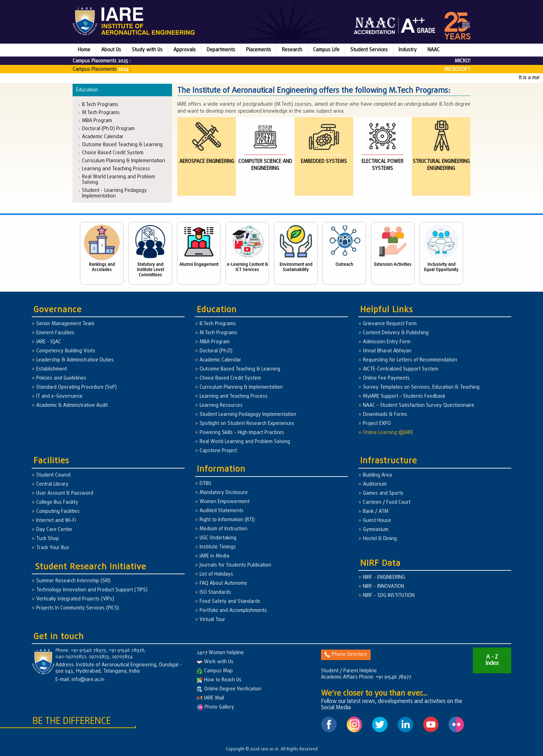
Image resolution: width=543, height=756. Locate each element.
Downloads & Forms (385, 415)
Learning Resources (221, 406)
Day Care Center (54, 530)
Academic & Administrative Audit (72, 406)
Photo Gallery (215, 707)
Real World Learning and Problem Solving (118, 179)
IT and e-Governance (59, 396)
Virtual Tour (212, 620)
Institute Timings (218, 547)
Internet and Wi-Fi (56, 521)
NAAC (434, 50)
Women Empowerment (225, 502)
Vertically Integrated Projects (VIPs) (75, 599)
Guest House (377, 521)
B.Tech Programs (100, 104)
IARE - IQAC (49, 342)
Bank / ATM (376, 512)
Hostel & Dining (380, 539)
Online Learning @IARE (388, 433)
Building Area (377, 475)
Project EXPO (377, 424)
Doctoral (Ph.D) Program (108, 129)
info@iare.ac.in (88, 680)
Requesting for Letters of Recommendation (410, 360)
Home (84, 50)
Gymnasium (376, 530)
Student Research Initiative (91, 567)
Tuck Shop (48, 539)
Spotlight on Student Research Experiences (247, 424)
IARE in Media (214, 556)
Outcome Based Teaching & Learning (122, 145)
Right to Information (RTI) (227, 520)
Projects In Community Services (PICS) (78, 608)
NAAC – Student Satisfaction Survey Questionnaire (419, 406)
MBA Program (97, 121)
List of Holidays (216, 574)
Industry (408, 50)
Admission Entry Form (387, 342)
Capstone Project (218, 451)
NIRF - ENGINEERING (384, 578)
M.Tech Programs (101, 113)
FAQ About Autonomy (223, 583)
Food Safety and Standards (230, 602)
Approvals (185, 50)
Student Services (369, 50)
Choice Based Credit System (113, 153)
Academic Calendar (103, 137)
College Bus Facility (57, 503)
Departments (221, 50)
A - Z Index (492, 660)
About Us (111, 50)
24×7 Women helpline (220, 653)
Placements (259, 50)
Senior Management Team (65, 324)
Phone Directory (346, 655)
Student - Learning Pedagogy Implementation (114, 193)
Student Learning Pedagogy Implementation (248, 415)
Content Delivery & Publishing (396, 333)
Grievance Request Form (390, 324)
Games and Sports (383, 493)
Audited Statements (222, 511)
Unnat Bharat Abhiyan (387, 351)
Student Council (53, 475)
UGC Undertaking (218, 538)
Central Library (52, 484)
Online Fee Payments (386, 378)
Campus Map (215, 671)
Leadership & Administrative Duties (75, 360)
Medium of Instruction (224, 529)
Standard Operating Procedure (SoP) (77, 387)
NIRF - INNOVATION (384, 587)
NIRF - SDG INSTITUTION (389, 596)
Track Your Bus (53, 548)
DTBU (205, 484)
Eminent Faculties (55, 333)
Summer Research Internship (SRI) (73, 581)
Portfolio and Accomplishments (233, 611)
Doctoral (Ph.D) (216, 351)
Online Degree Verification (229, 689)
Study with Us (147, 50)
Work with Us (215, 662)
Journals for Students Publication (235, 565)
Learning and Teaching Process (116, 169)
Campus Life (326, 50)
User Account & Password (65, 493)
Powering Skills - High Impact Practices (242, 433)
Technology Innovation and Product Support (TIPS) (92, 590)
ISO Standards (215, 593)
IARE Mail (210, 698)
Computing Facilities (58, 512)
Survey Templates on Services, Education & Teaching (421, 387)
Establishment (52, 369)
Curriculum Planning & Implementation (124, 161)
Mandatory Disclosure (224, 493)
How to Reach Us (219, 680)
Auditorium (375, 484)
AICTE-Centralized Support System (401, 369)
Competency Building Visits (66, 351)
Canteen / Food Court (387, 503)
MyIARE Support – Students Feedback (404, 396)
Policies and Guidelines (61, 378)
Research (292, 50)
